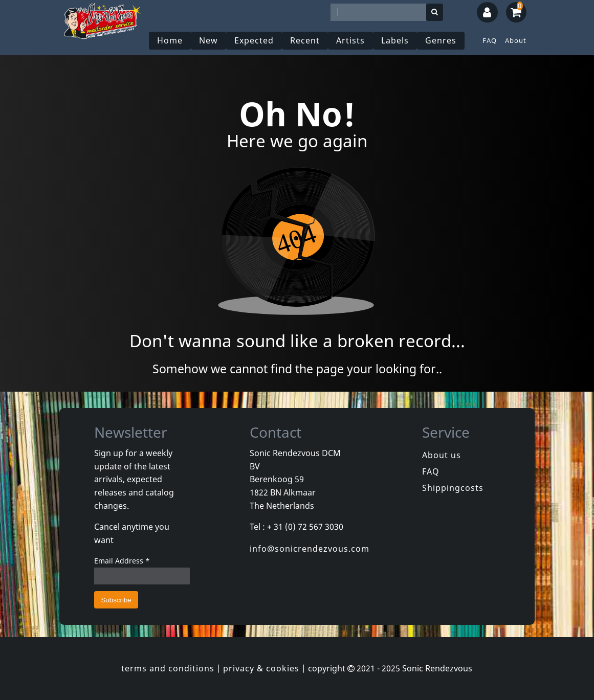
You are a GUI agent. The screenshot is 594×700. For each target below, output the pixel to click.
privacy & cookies (261, 668)
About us (442, 455)
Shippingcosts (453, 488)
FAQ (490, 40)
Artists (350, 40)
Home (170, 40)
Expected (254, 40)
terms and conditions (168, 668)
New (208, 40)
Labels (395, 40)
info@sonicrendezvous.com (310, 549)
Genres (441, 40)
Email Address (122, 561)
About (516, 40)
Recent (305, 40)
